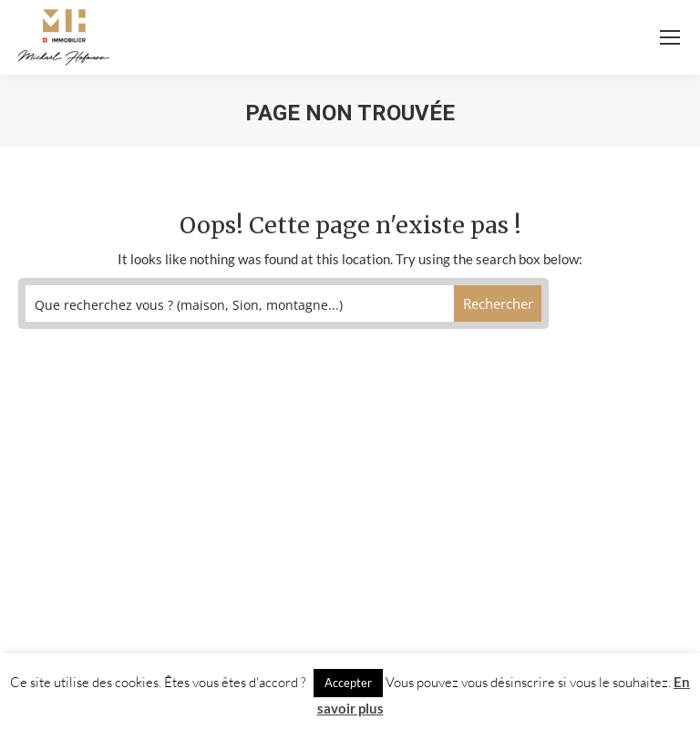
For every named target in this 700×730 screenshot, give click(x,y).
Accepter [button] (348, 683)
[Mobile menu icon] (670, 37)
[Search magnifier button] (498, 303)
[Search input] (240, 303)
